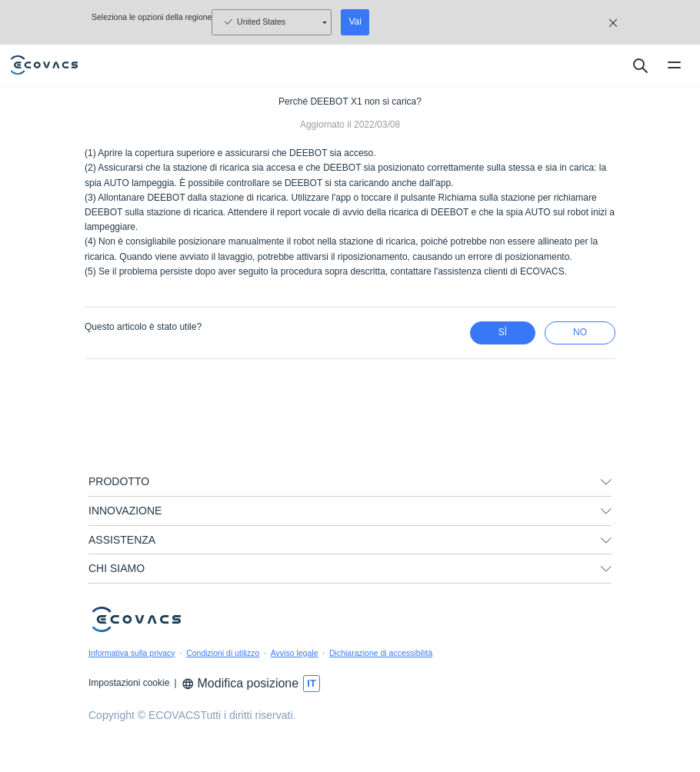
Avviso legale (295, 653)
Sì (503, 332)
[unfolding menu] (606, 482)
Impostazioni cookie (129, 683)
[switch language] (312, 684)
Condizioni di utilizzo (223, 653)
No (580, 332)
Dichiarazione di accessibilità (381, 653)
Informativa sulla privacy (132, 653)
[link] (350, 750)
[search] (640, 65)
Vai (355, 22)
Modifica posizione (240, 683)
